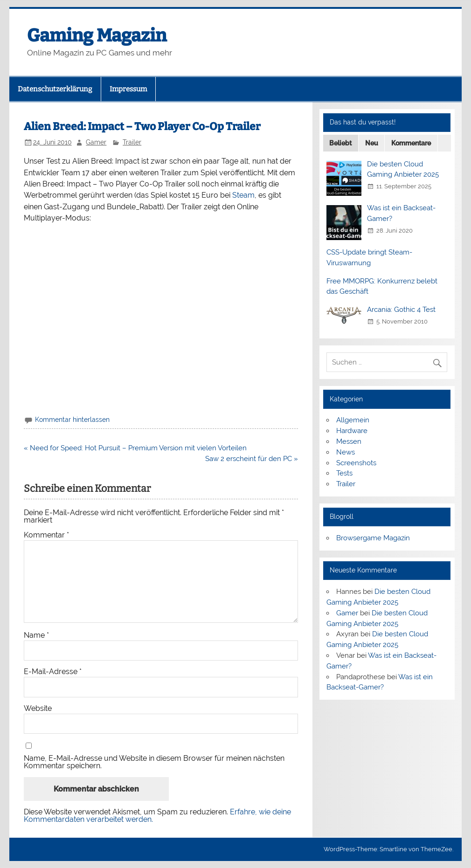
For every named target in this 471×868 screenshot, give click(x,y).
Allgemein (353, 420)
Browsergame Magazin (373, 538)
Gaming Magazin (97, 35)
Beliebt (340, 143)
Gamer (96, 142)
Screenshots (356, 463)
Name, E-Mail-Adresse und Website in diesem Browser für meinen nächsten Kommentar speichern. (154, 762)
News (346, 452)
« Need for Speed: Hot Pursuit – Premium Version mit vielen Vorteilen (135, 448)
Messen (349, 441)
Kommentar (46, 535)
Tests (344, 473)
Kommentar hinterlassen (72, 420)
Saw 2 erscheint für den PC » (252, 459)
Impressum (128, 89)
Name (36, 635)
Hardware (352, 431)
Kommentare (411, 143)
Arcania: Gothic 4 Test (401, 310)
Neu (372, 143)
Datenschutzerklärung (55, 89)
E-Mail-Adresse (53, 672)
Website (38, 709)
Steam (243, 195)
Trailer (132, 142)
